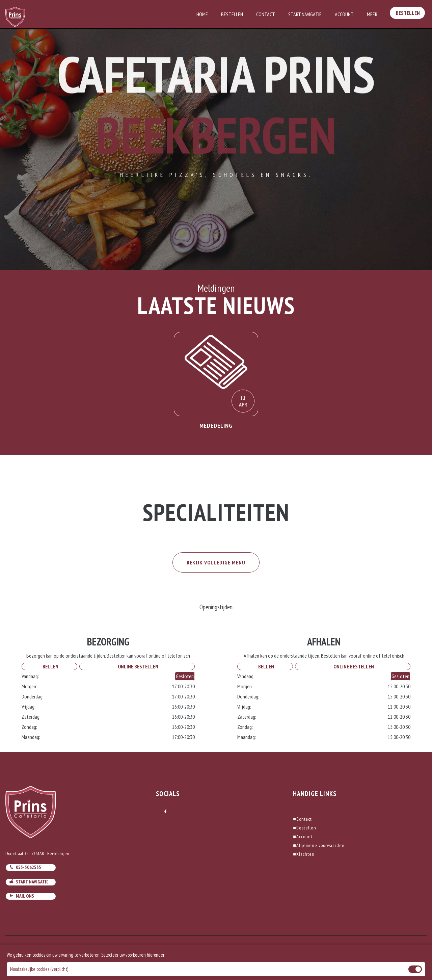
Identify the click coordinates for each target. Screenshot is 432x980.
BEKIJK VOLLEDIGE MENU (216, 562)
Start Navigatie (305, 14)
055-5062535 (25, 867)
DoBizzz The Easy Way (144, 949)
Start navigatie (29, 882)
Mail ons (22, 896)
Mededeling (216, 426)
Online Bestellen (137, 666)
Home (202, 14)
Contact (266, 14)
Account (344, 14)
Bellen (49, 666)
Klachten (304, 854)
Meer (372, 14)
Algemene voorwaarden (319, 845)
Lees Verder (216, 441)
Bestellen (232, 14)
